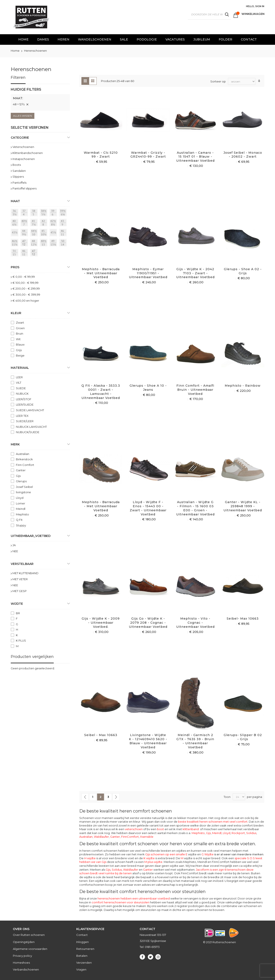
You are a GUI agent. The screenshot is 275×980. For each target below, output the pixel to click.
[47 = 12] (25, 243)
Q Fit (19, 520)
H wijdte (90, 858)
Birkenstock (24, 459)
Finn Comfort (25, 465)
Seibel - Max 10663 (101, 735)
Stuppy (21, 525)
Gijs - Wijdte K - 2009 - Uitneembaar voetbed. (101, 623)
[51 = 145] (15, 253)
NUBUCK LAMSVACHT (31, 427)
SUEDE (21, 388)
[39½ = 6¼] (64, 213)
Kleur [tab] (16, 313)
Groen (20, 328)
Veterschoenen (23, 147)
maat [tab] (15, 201)
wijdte (187, 858)
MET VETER (20, 579)
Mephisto (198, 833)
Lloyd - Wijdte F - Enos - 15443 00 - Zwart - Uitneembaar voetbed (148, 508)
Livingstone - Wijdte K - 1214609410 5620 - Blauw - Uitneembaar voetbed (148, 741)
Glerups (21, 481)
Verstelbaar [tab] (22, 564)
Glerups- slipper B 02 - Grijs (243, 737)
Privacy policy (22, 956)
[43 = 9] (64, 223)
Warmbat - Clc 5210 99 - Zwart (101, 155)
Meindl (217, 833)
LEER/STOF (24, 399)
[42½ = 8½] (54, 223)
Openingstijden (24, 942)
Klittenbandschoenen (28, 153)
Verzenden (84, 963)
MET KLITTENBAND (25, 573)
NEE (15, 551)
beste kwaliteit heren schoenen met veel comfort (213, 822)
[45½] (54, 233)
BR (18, 613)
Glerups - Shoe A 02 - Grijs (243, 271)
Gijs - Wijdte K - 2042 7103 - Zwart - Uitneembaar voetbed (195, 273)
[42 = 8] (44, 223)
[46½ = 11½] (15, 243)
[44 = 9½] (25, 233)
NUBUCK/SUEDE (28, 432)
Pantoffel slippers (24, 188)
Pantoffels (19, 183)
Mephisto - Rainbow (243, 386)
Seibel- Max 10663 (243, 619)
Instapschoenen (24, 159)
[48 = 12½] (35, 243)
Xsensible (147, 837)
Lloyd (227, 833)
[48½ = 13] (44, 243)
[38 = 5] (35, 213)
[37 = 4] (25, 213)
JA (14, 545)
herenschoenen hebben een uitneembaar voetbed (134, 898)
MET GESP (20, 591)
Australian (86, 837)
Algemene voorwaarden (30, 949)
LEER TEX (22, 416)
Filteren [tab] (18, 78)
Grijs (19, 350)
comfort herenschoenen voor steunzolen (121, 902)
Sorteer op (218, 81)
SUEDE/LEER (25, 421)
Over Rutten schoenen (29, 935)
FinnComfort (130, 837)
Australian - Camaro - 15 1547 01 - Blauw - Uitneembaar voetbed (195, 157)
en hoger (26, 301)
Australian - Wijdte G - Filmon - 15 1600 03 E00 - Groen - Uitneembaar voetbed (195, 508)
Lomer (21, 503)
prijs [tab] (15, 267)
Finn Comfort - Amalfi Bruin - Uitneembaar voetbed (195, 390)
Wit (18, 339)
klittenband (191, 829)
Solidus (251, 833)
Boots (17, 165)
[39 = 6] (54, 213)
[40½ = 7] (25, 223)
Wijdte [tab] (17, 604)
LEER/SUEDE (25, 405)
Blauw (20, 344)
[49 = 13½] (54, 243)
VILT (19, 383)
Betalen (82, 956)
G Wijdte (232, 854)
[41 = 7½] (35, 223)
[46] (25, 253)
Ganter (115, 837)
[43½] (15, 233)
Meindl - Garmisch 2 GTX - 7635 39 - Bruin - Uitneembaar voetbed (195, 741)
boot (160, 829)
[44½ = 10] (35, 233)
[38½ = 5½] (44, 213)
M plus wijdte (153, 862)
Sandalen (19, 171)
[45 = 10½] (44, 233)
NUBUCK (22, 394)
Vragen (81, 969)
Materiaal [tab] (20, 368)
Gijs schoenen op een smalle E (166, 854)
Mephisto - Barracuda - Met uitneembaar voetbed (101, 273)
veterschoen (134, 829)
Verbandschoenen (26, 969)
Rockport (238, 833)
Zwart (20, 323)
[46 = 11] (64, 233)
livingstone (23, 492)
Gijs (208, 833)
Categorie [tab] (20, 138)
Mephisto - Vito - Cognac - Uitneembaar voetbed (195, 623)
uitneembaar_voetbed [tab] (31, 536)
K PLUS (21, 640)
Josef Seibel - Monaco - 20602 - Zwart (243, 155)
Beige (20, 355)
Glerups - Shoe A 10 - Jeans (148, 388)
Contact (82, 935)
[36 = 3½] (15, 213)
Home (15, 51)
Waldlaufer (101, 837)
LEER (19, 377)
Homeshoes (21, 963)
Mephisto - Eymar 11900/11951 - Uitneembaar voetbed (148, 273)
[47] (35, 253)
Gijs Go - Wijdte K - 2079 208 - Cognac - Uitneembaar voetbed (148, 623)
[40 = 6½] (15, 223)
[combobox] (209, 14)
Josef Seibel (24, 487)
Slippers (18, 177)
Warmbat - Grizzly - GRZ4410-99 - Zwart (148, 155)
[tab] (40, 99)
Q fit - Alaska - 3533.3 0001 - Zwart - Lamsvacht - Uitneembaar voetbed (101, 392)
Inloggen (82, 942)
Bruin (20, 333)
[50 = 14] (64, 243)
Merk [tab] (15, 444)
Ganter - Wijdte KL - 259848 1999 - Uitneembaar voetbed (243, 506)
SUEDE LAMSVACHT (30, 410)
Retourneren (85, 949)
